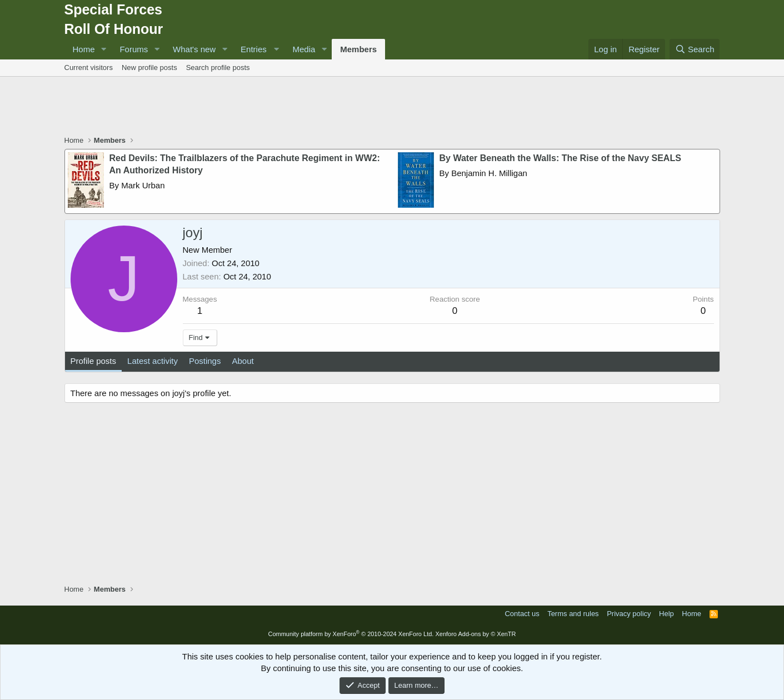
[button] (103, 49)
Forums (134, 49)
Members (358, 49)
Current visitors (89, 67)
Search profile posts (218, 67)
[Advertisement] (392, 107)
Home (84, 49)
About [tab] (243, 361)
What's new (194, 49)
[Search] (695, 49)
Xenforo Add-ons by (475, 634)
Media (304, 49)
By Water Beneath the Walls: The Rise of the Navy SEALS (560, 158)
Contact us (522, 614)
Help (666, 614)
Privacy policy (629, 614)
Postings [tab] (205, 361)
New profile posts (149, 67)
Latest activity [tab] (153, 361)
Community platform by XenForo (351, 634)
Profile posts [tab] (94, 361)
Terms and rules (573, 614)
